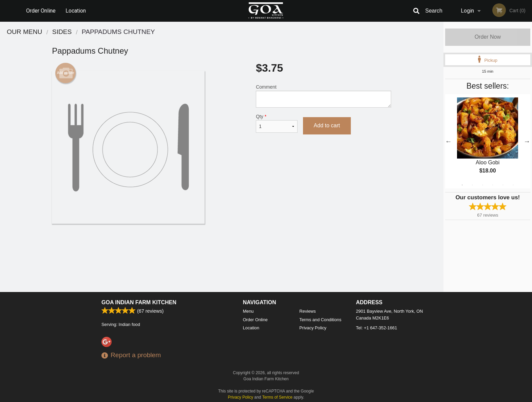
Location (76, 11)
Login (467, 11)
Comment (324, 96)
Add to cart (327, 125)
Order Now (488, 37)
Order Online (41, 11)
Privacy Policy (313, 328)
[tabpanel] (488, 141)
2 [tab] (472, 185)
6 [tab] (513, 185)
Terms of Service (277, 397)
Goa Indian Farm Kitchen (139, 302)
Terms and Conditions (320, 320)
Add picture (66, 73)
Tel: (376, 328)
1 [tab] (462, 185)
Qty (277, 123)
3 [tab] (482, 185)
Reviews (307, 311)
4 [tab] (493, 185)
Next (527, 141)
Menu (248, 311)
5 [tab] (503, 185)
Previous (449, 141)
